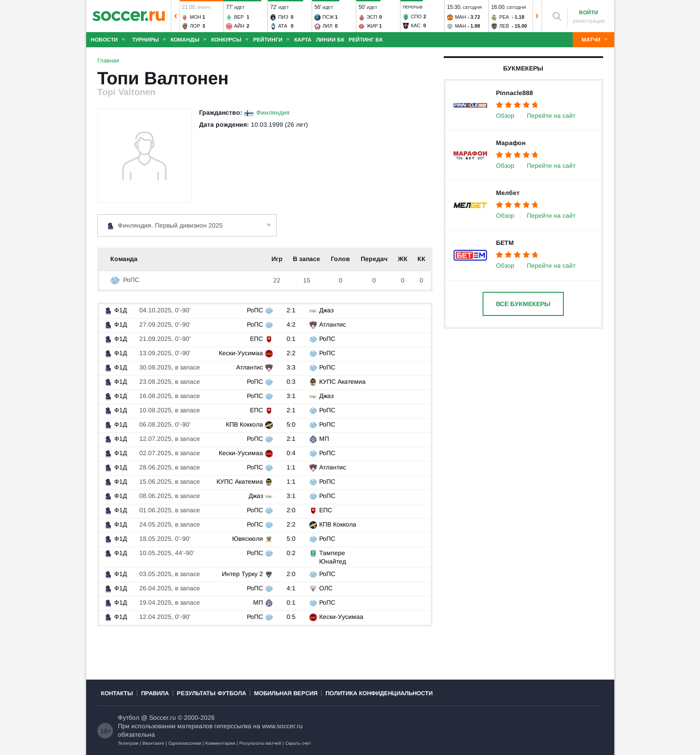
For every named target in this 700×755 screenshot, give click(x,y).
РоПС (125, 280)
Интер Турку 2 (242, 574)
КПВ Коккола (244, 424)
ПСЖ (328, 17)
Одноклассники (185, 743)
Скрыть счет (298, 743)
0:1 (291, 339)
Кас (415, 25)
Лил (327, 26)
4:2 (291, 324)
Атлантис (333, 324)
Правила (155, 693)
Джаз (326, 310)
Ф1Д (115, 310)
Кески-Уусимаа (241, 353)
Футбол (129, 718)
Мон (196, 17)
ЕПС (256, 339)
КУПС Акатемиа (342, 382)
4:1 (291, 588)
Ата (283, 26)
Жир (372, 26)
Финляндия (273, 112)
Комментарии (220, 743)
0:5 (291, 617)
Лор (195, 26)
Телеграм (128, 743)
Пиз (283, 17)
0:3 (291, 382)
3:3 (291, 367)
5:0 (291, 424)
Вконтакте (153, 743)
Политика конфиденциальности (379, 693)
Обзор (505, 116)
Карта (303, 40)
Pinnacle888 (515, 93)
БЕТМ (505, 243)
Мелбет (508, 193)
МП (324, 439)
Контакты (117, 693)
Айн (239, 26)
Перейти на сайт (551, 116)
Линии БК (330, 40)
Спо (416, 17)
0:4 (291, 453)
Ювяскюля (248, 539)
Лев (504, 26)
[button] (175, 16)
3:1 (291, 396)
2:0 (291, 510)
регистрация (589, 21)
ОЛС (326, 588)
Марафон (511, 143)
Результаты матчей (260, 743)
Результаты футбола (211, 693)
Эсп (372, 17)
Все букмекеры (523, 304)
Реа (504, 17)
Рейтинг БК (366, 40)
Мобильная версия (286, 693)
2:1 (291, 310)
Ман (460, 17)
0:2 (291, 553)
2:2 (291, 353)
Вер (239, 17)
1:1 (291, 467)
